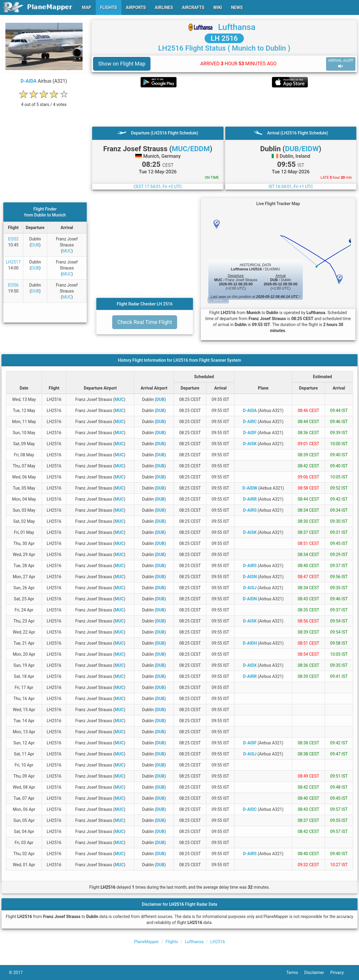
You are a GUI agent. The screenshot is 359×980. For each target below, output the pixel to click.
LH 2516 (224, 38)
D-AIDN (250, 599)
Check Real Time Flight (145, 322)
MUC (67, 251)
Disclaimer (317, 973)
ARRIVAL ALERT (341, 64)
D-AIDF (250, 433)
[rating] (44, 101)
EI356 (13, 285)
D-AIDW (250, 488)
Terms (295, 973)
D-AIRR (250, 499)
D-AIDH (250, 643)
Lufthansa (237, 27)
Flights (172, 942)
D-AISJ (250, 588)
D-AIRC (250, 422)
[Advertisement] (224, 107)
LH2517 (13, 262)
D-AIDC (250, 809)
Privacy (340, 973)
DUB (35, 245)
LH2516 (218, 942)
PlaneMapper (146, 942)
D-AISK (250, 444)
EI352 (13, 239)
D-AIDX (250, 665)
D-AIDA (29, 81)
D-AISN (250, 577)
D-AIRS (250, 510)
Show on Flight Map (122, 64)
